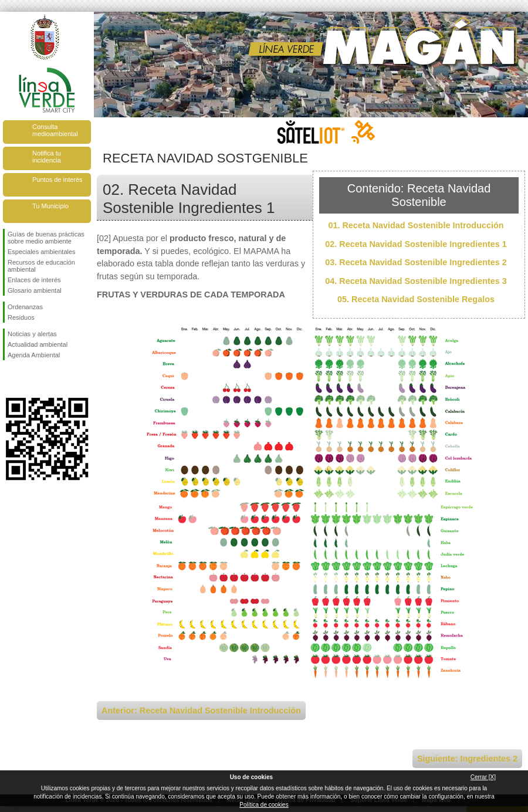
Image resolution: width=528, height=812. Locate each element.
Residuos (21, 317)
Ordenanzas (25, 307)
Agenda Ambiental (34, 355)
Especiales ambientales (42, 252)
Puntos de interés (57, 180)
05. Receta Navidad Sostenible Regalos (416, 299)
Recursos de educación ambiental (41, 266)
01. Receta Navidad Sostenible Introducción (416, 225)
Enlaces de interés (34, 280)
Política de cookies (264, 805)
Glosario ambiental (35, 290)
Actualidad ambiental (38, 344)
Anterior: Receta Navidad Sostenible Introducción (201, 710)
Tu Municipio (50, 206)
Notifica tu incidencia (47, 157)
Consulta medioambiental (55, 130)
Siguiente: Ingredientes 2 (467, 759)
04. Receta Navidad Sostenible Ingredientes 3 (416, 281)
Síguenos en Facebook (10, 379)
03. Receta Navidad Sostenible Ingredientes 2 (416, 262)
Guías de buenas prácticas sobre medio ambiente (46, 238)
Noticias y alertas (32, 334)
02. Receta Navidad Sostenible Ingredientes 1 (416, 244)
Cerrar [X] (483, 777)
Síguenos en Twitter (29, 379)
